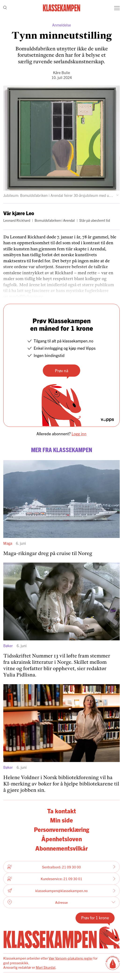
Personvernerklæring (61, 829)
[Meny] (117, 8)
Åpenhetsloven (62, 839)
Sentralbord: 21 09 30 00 (61, 867)
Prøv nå (62, 370)
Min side (61, 820)
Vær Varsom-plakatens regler (71, 958)
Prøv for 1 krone (95, 918)
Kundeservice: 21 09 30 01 (61, 879)
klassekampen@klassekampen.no (61, 891)
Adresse (61, 902)
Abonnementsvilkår (61, 848)
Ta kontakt (62, 811)
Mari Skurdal (46, 967)
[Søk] (5, 8)
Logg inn (79, 434)
